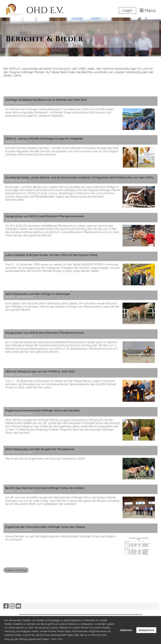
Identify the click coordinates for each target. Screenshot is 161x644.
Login (128, 10)
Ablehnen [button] (126, 630)
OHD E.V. (45, 10)
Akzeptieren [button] (146, 630)
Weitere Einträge (16, 570)
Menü (148, 11)
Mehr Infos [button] (57, 639)
